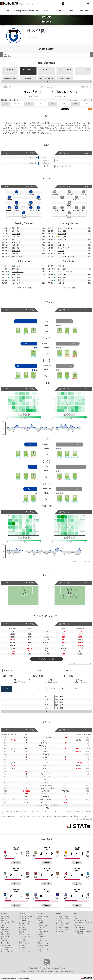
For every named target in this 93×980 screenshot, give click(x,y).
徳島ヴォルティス (24, 944)
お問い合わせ (62, 968)
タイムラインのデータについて (81, 561)
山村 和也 (62, 234)
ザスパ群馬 (40, 920)
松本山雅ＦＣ (41, 924)
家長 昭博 (62, 277)
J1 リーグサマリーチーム (62, 917)
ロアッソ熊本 (41, 947)
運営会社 (55, 968)
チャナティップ (63, 248)
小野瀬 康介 (17, 242)
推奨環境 (36, 968)
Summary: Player (33, 11)
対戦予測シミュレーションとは (82, 931)
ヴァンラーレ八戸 (24, 918)
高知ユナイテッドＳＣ (43, 944)
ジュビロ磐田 (23, 940)
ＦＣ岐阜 (40, 929)
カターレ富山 (23, 938)
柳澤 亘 (15, 269)
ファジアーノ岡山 (6, 946)
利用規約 (30, 968)
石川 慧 (15, 228)
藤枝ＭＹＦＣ (23, 942)
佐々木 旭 (62, 239)
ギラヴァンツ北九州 (43, 946)
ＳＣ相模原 (40, 922)
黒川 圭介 (16, 239)
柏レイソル (4, 924)
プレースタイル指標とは (80, 928)
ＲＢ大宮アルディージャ (26, 929)
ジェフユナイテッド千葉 (8, 922)
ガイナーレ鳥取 (42, 937)
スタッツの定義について (83, 819)
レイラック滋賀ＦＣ (43, 931)
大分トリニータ (23, 949)
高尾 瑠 (15, 237)
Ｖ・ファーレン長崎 (6, 951)
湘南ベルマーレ (23, 933)
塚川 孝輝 (62, 269)
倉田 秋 (15, 245)
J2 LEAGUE (22, 914)
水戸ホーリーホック (6, 918)
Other (75, 914)
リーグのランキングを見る (46, 659)
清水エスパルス (5, 935)
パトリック (16, 254)
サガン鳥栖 (22, 947)
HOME (7, 11)
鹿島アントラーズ (6, 917)
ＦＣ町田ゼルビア (6, 929)
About (71, 11)
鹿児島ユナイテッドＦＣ (44, 949)
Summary (58, 914)
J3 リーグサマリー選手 (62, 929)
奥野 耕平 (16, 277)
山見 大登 (16, 283)
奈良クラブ (40, 935)
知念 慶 (61, 251)
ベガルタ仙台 (23, 920)
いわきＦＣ (22, 926)
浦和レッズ (4, 920)
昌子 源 (15, 231)
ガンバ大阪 (31, 92)
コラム (76, 917)
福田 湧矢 (16, 275)
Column (58, 11)
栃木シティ (22, 928)
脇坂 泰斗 (62, 245)
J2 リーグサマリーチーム (62, 922)
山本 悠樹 (16, 251)
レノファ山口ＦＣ (42, 938)
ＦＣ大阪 (40, 933)
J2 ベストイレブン (61, 926)
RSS (90, 109)
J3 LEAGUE (41, 914)
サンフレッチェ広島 (6, 947)
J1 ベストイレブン (61, 920)
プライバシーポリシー (45, 968)
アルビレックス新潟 (25, 937)
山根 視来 (62, 231)
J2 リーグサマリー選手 (62, 924)
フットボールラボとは (80, 920)
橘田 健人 (62, 242)
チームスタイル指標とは (80, 929)
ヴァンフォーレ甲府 (25, 935)
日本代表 (76, 918)
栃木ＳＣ (40, 918)
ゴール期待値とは (79, 933)
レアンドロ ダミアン (66, 256)
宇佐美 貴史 (17, 256)
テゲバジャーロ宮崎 (25, 951)
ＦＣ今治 (22, 946)
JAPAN (46, 11)
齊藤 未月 (16, 248)
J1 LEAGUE (4, 914)
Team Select (84, 11)
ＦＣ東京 (3, 926)
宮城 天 (61, 280)
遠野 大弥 (62, 254)
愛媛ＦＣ (40, 942)
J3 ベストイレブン (61, 931)
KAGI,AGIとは (78, 926)
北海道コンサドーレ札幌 (26, 917)
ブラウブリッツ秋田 (25, 922)
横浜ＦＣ (22, 931)
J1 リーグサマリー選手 (62, 918)
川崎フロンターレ (67, 92)
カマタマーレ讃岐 (42, 940)
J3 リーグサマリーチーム (62, 928)
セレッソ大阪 (5, 942)
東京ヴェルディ (5, 928)
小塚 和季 (62, 275)
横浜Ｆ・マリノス (6, 933)
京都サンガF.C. (5, 938)
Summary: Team (20, 11)
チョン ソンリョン (65, 228)
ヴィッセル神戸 (5, 944)
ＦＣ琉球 (40, 951)
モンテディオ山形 (24, 924)
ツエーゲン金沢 (42, 928)
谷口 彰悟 (62, 237)
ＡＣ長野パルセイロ (43, 926)
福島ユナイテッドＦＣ (43, 917)
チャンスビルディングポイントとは (80, 664)
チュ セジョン (18, 272)
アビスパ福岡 (5, 949)
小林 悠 (61, 283)
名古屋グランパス (6, 937)
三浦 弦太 (16, 234)
